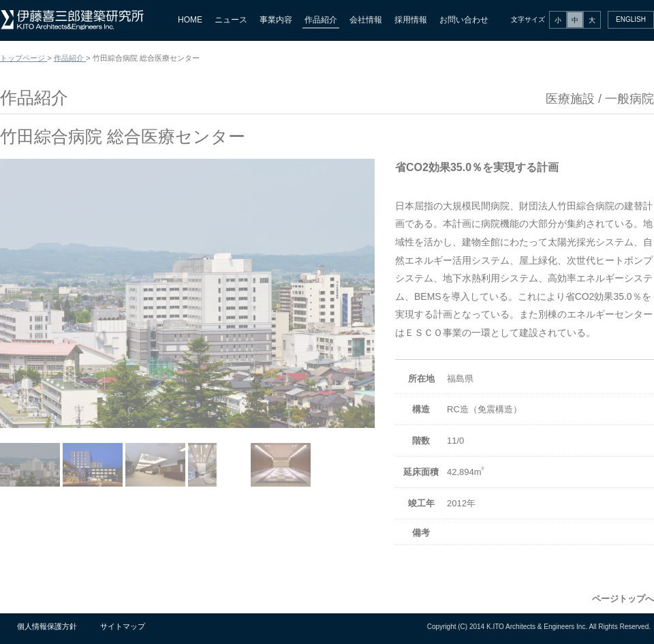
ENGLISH (631, 19)
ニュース (231, 20)
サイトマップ (123, 626)
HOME (190, 20)
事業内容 (276, 20)
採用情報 (411, 20)
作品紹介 (321, 20)
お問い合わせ (464, 20)
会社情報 (366, 20)
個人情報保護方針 (47, 626)
